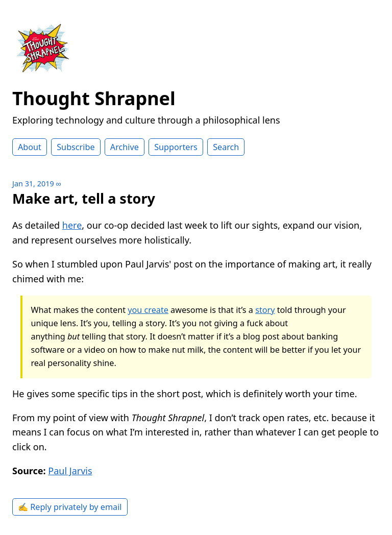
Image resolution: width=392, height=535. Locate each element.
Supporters (176, 147)
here (72, 225)
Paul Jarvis (70, 471)
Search (226, 147)
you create (148, 310)
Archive (125, 147)
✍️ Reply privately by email (70, 507)
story (265, 310)
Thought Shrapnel (94, 98)
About (30, 147)
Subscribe (76, 147)
